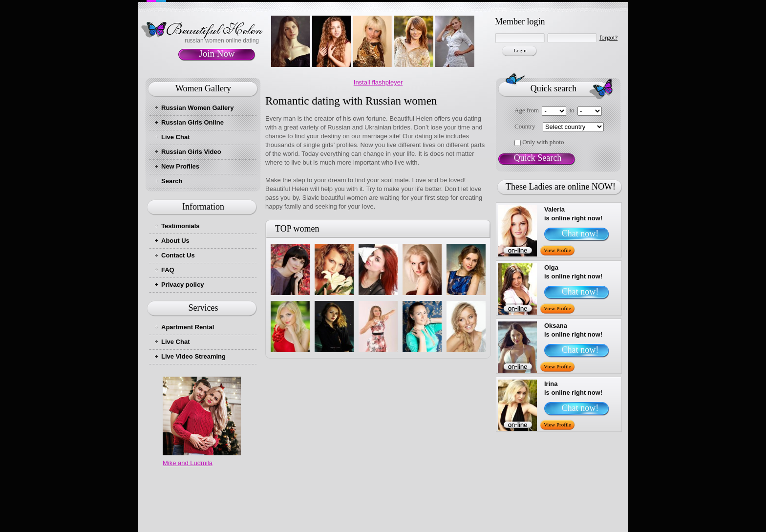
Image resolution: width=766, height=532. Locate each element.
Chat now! (580, 234)
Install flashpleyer (378, 82)
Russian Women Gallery (198, 108)
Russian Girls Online (192, 122)
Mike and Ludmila (188, 463)
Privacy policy (182, 285)
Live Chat (176, 137)
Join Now (217, 53)
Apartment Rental (188, 327)
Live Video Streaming (193, 356)
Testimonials (181, 226)
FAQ (168, 270)
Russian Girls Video (191, 152)
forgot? (608, 37)
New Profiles (180, 166)
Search (172, 181)
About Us (175, 241)
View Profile (557, 250)
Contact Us (178, 255)
